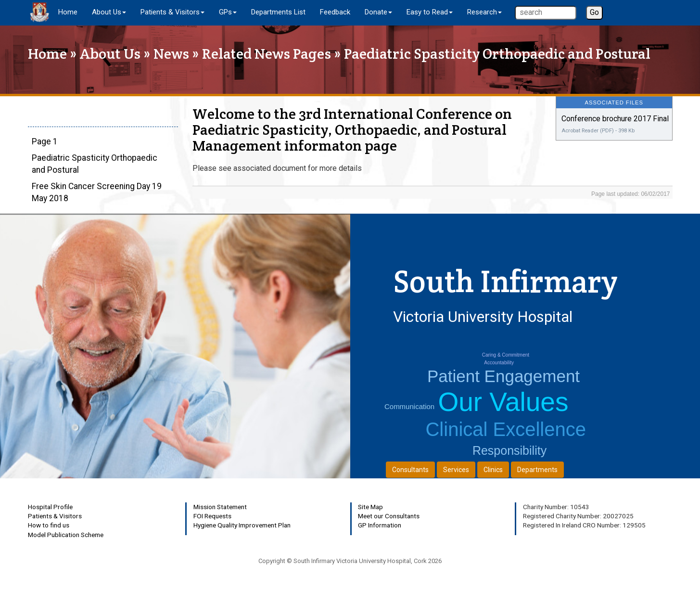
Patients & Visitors (55, 516)
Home (68, 12)
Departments (537, 470)
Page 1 (45, 141)
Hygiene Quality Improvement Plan (242, 525)
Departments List (278, 12)
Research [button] (484, 12)
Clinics (493, 470)
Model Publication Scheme (66, 535)
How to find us (49, 525)
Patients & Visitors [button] (172, 12)
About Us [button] (109, 12)
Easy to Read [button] (430, 12)
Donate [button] (378, 12)
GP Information (380, 525)
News (171, 54)
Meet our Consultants (389, 516)
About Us (110, 54)
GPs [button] (228, 12)
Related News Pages (267, 54)
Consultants (410, 470)
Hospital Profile (50, 507)
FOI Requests (212, 516)
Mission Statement (220, 507)
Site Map (370, 507)
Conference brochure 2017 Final (615, 119)
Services (456, 470)
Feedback (335, 12)
